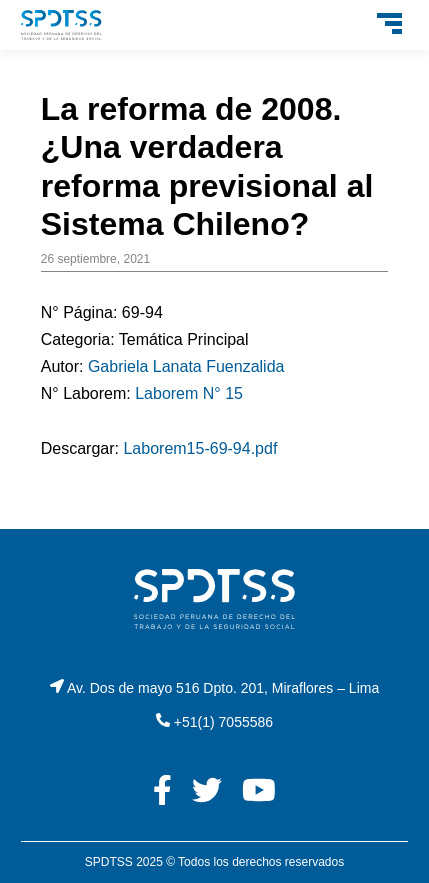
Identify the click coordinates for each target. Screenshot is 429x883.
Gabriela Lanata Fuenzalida (186, 366)
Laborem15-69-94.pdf (200, 448)
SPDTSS (109, 862)
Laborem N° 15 (189, 393)
